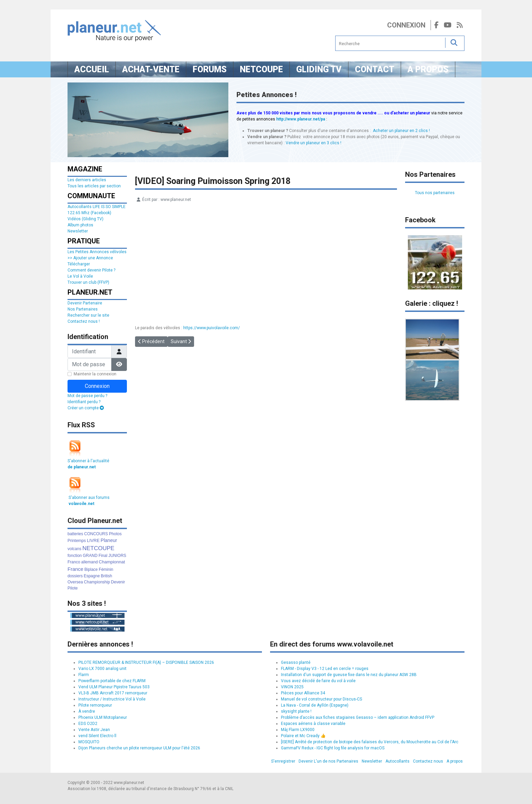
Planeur (109, 540)
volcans (74, 549)
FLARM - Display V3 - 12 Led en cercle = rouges (325, 669)
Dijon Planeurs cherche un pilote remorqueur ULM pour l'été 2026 (139, 748)
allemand (89, 562)
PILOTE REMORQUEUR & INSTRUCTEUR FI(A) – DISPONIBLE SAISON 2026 (146, 662)
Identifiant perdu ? (84, 402)
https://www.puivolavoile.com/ (212, 328)
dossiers (75, 576)
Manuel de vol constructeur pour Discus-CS (321, 699)
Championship (97, 582)
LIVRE (93, 540)
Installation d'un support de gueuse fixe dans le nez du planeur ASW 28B (349, 675)
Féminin (106, 569)
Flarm (84, 675)
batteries (75, 534)
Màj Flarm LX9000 (298, 730)
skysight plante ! (296, 711)
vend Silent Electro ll (97, 736)
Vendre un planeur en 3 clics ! (313, 143)
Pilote (73, 588)
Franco (74, 562)
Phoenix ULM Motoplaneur (103, 717)
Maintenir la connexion (95, 374)
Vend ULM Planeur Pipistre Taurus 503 (114, 687)
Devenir (118, 582)
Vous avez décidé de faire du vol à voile (318, 681)
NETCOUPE (98, 548)
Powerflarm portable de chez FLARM (112, 681)
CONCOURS (96, 534)
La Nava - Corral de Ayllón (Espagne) (315, 705)
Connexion (406, 25)
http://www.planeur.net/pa (301, 119)
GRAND (90, 556)
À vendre (87, 711)
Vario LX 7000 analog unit (102, 669)
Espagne (92, 576)
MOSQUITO (89, 742)
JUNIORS (117, 556)
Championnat (112, 562)
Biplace (91, 569)
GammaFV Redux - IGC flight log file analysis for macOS (333, 748)
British (106, 576)
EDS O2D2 (88, 724)
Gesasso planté (296, 662)
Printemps (77, 541)
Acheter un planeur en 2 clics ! (401, 131)
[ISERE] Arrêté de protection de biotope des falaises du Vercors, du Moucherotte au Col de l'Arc (370, 742)
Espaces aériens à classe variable (313, 724)
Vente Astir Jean (94, 730)
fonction (75, 556)
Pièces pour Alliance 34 (303, 693)
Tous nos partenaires (435, 193)
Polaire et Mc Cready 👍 (303, 736)
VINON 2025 (292, 687)
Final (103, 556)
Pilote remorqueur (95, 705)
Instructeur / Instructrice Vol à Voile (112, 699)
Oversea (75, 582)
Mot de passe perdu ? (87, 396)
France (75, 569)
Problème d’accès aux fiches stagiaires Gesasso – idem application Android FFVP (358, 717)
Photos (115, 534)
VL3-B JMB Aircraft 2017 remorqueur (113, 693)
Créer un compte (86, 408)
